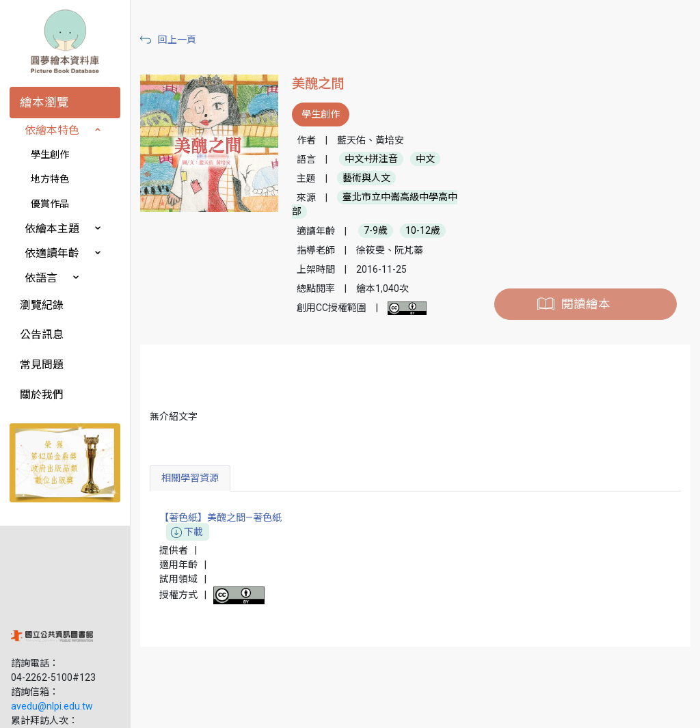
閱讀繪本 (587, 304)
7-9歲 (380, 231)
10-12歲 (427, 231)
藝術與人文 (371, 178)
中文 (429, 159)
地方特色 (50, 179)
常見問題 (42, 365)
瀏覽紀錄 (42, 305)
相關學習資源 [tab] (196, 478)
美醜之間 (322, 84)
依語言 (41, 278)
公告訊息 (42, 335)
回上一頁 (183, 40)
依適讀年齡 (52, 253)
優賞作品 (50, 204)
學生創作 (50, 154)
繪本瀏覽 (44, 103)
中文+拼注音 (375, 159)
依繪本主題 (52, 229)
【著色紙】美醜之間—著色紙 (227, 526)
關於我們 (42, 395)
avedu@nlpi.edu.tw (52, 621)
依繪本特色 (52, 130)
